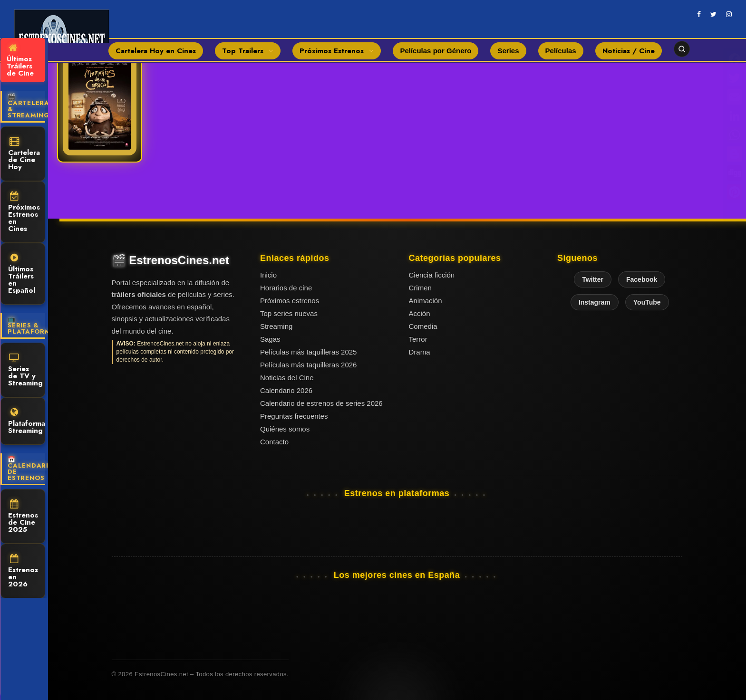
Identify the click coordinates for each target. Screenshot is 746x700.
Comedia (423, 326)
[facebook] (699, 14)
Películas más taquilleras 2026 (308, 365)
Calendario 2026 (286, 390)
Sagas (270, 339)
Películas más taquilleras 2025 (308, 352)
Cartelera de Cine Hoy (24, 154)
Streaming (276, 326)
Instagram (595, 302)
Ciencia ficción (432, 275)
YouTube (647, 302)
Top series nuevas (289, 313)
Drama (420, 352)
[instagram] (729, 14)
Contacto (274, 442)
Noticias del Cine (287, 378)
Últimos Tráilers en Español (22, 274)
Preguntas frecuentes (294, 416)
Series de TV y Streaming (25, 371)
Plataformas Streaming (27, 422)
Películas (561, 51)
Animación (426, 301)
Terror (418, 339)
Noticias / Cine (629, 51)
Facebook (642, 279)
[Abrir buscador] (682, 49)
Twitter (593, 279)
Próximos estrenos (290, 301)
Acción (420, 313)
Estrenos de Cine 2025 (23, 517)
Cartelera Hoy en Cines (156, 51)
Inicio (268, 275)
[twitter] (713, 14)
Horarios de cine (286, 288)
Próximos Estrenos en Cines (24, 213)
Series (508, 51)
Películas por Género (436, 51)
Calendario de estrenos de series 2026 (321, 403)
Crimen (420, 288)
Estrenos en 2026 (23, 572)
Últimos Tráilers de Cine (20, 61)
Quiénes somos (285, 429)
